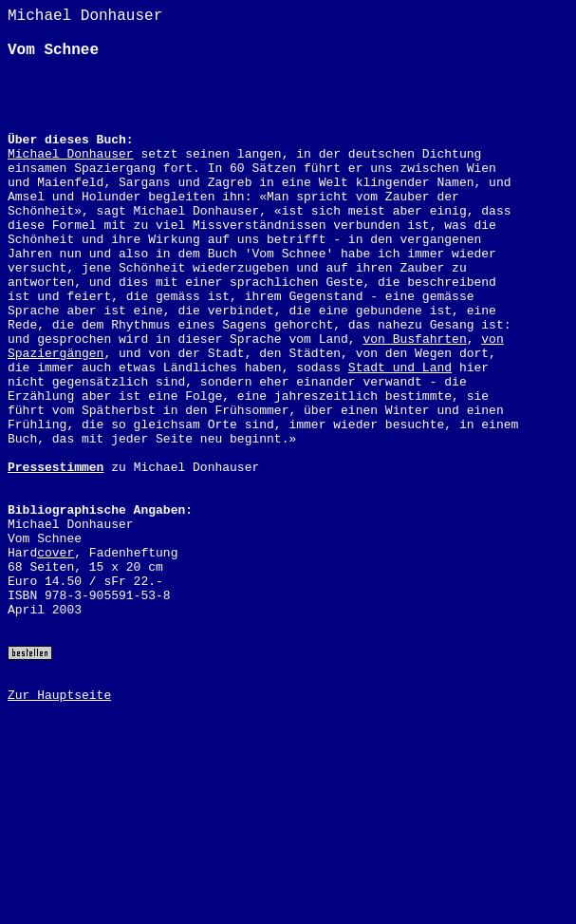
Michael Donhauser (71, 154)
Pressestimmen (56, 468)
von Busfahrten (414, 339)
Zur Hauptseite (59, 696)
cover (56, 553)
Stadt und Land (400, 368)
